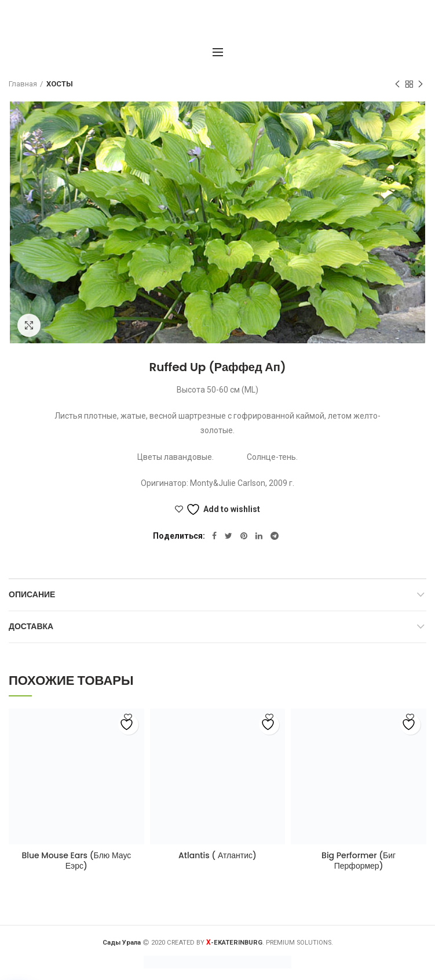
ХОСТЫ (60, 84)
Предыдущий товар (397, 85)
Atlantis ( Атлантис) (218, 855)
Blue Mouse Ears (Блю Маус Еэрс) (76, 861)
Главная (23, 84)
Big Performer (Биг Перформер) (359, 861)
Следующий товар (421, 85)
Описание (32, 594)
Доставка (31, 626)
